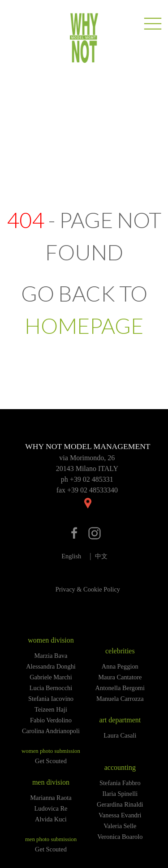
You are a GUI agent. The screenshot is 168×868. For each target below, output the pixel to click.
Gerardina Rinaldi (120, 804)
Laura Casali (120, 735)
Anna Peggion (120, 666)
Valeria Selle (120, 826)
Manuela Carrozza (120, 699)
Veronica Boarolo (120, 837)
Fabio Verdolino (51, 720)
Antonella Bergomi (120, 688)
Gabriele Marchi (51, 677)
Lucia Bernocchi (51, 688)
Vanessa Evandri (120, 815)
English (71, 556)
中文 (101, 556)
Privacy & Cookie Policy (88, 589)
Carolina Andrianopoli (51, 731)
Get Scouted (51, 761)
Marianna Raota (51, 798)
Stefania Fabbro (120, 783)
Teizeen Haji (51, 709)
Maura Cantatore (120, 677)
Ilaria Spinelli (120, 794)
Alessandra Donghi (51, 666)
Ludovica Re (51, 808)
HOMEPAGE (84, 326)
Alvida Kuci (51, 819)
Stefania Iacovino (51, 699)
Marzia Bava (51, 656)
